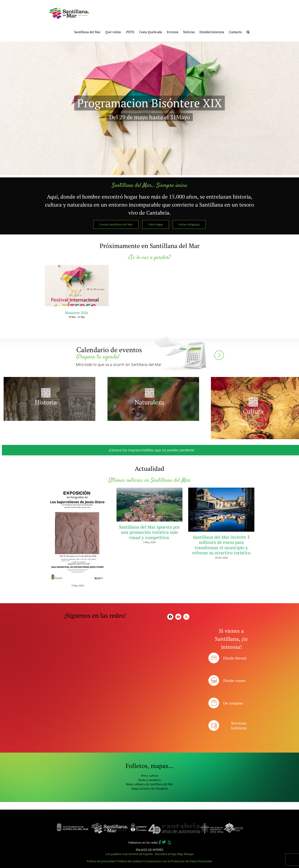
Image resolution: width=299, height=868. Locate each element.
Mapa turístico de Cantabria (150, 788)
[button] (248, 32)
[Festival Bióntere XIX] (149, 108)
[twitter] (186, 617)
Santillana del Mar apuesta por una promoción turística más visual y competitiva (149, 532)
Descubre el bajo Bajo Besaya (174, 854)
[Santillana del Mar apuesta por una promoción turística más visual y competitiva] (150, 505)
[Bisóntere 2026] (77, 286)
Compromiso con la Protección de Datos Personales (178, 861)
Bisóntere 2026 (77, 313)
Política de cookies (130, 861)
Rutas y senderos (150, 780)
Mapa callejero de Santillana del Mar (149, 784)
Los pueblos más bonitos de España (129, 854)
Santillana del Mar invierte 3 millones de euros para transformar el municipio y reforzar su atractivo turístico (221, 545)
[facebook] (170, 617)
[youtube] (178, 617)
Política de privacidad (101, 861)
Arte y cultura (149, 775)
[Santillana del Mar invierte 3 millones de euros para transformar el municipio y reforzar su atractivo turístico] (221, 510)
